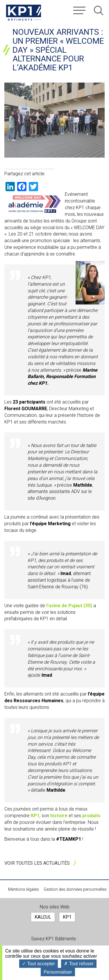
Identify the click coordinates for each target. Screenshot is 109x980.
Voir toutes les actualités (37, 863)
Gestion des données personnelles (75, 889)
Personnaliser (58, 972)
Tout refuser (79, 964)
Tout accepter (39, 964)
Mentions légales (24, 889)
